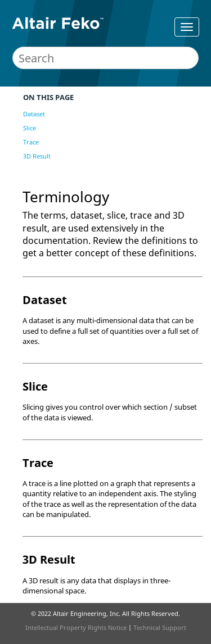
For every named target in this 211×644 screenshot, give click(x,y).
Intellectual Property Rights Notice (76, 627)
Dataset (34, 114)
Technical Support (160, 627)
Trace (31, 142)
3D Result (37, 156)
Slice (30, 128)
